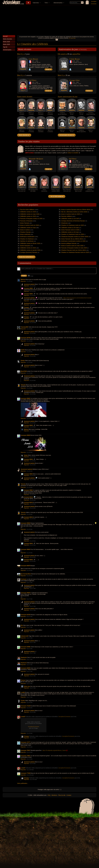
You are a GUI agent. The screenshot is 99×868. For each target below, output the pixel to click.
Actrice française (25, 246)
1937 (33, 61)
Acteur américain (25, 234)
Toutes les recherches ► (26, 257)
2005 (77, 61)
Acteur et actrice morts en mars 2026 (72, 246)
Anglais (34, 162)
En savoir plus (72, 38)
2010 (37, 161)
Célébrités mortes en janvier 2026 (30, 250)
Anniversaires (58, 3)
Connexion (94, 4)
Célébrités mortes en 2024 (28, 248)
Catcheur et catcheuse (27, 241)
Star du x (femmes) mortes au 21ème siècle (74, 212)
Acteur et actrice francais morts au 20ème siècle (76, 210)
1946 (74, 61)
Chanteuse (64, 223)
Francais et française (26, 221)
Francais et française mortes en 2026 (31, 219)
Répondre (23, 281)
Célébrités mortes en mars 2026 (30, 214)
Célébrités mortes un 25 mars (70, 228)
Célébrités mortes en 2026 (28, 212)
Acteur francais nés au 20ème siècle (72, 239)
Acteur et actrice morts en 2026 (29, 225)
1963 (33, 82)
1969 (33, 161)
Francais (34, 62)
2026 (37, 61)
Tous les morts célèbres (27, 210)
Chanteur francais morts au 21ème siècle (73, 250)
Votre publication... (23, 783)
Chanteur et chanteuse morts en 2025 (72, 225)
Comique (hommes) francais (29, 252)
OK (57, 40)
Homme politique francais (69, 243)
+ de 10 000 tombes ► (57, 196)
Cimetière (36, 3)
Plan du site (62, 795)
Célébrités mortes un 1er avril (70, 219)
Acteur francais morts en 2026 (70, 230)
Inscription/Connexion (64, 717)
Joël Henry (33, 80)
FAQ (49, 795)
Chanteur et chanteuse (27, 239)
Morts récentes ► (24, 135)
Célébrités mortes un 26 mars (70, 232)
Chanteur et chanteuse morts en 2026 (72, 234)
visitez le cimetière (73, 153)
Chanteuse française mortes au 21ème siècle (75, 237)
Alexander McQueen (36, 159)
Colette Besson (74, 59)
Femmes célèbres (66, 216)
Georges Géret (74, 80)
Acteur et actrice (25, 230)
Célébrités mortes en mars (28, 228)
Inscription (94, 2)
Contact (69, 795)
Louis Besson (33, 59)
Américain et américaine (27, 237)
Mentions (54, 795)
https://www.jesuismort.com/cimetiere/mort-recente (77, 298)
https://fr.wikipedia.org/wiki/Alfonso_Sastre (54, 750)
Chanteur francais (25, 232)
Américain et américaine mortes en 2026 (73, 241)
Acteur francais (25, 223)
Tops (46, 3)
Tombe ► (49, 69)
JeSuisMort (12, 3)
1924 (74, 82)
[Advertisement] (49, 20)
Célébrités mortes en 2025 (28, 216)
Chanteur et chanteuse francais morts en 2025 (75, 252)
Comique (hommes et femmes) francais (73, 221)
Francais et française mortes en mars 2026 (74, 248)
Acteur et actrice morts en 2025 (71, 214)
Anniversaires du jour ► (67, 135)
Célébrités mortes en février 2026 (30, 243)
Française (75, 62)
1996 (77, 82)
